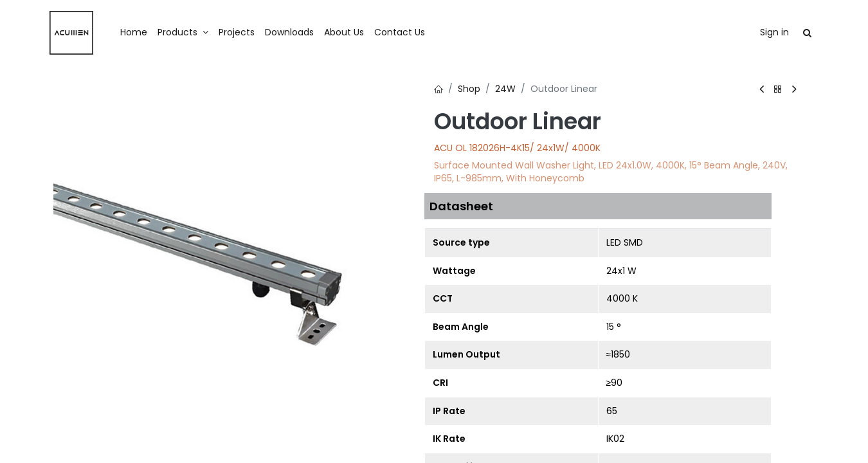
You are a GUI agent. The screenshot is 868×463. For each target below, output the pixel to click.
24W (505, 89)
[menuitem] (134, 33)
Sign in (774, 32)
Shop (469, 89)
